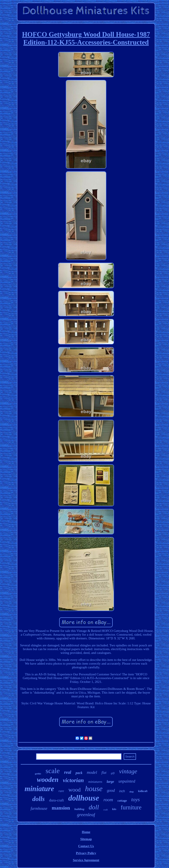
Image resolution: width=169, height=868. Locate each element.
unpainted (127, 781)
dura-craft (56, 800)
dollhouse (84, 798)
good (111, 790)
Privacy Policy (86, 853)
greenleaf (86, 815)
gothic (38, 774)
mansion (61, 808)
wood (75, 790)
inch (122, 791)
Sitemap (86, 839)
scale (53, 771)
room (108, 800)
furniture (131, 807)
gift (113, 773)
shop (132, 792)
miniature (39, 789)
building (79, 809)
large (110, 782)
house (94, 789)
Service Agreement (86, 860)
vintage (128, 771)
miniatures (95, 782)
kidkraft (143, 791)
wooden (48, 780)
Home (86, 832)
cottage (122, 801)
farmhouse (39, 808)
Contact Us (86, 846)
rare (61, 791)
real (68, 772)
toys (136, 799)
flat (104, 773)
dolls (39, 799)
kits (114, 809)
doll (94, 807)
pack (79, 773)
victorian (73, 780)
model (92, 772)
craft (106, 810)
